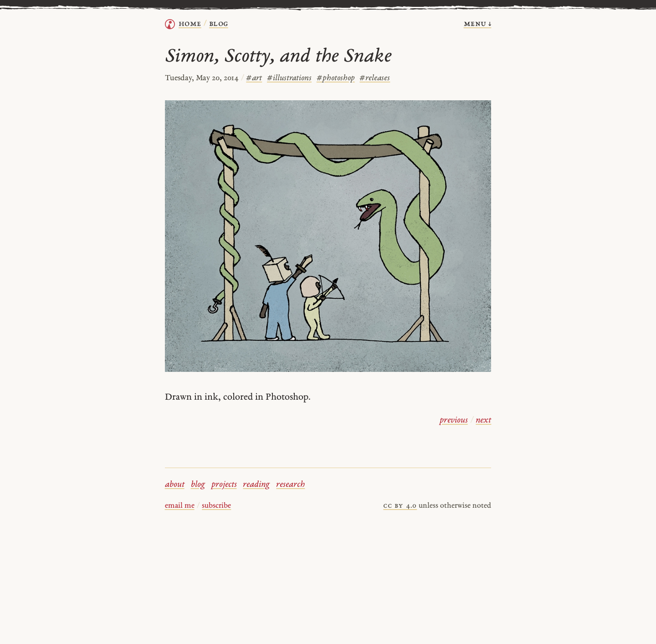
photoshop (336, 78)
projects (224, 485)
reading (256, 485)
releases (375, 78)
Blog (219, 24)
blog (198, 485)
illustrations (289, 78)
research (290, 485)
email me (180, 506)
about (175, 485)
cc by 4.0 (400, 506)
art (254, 78)
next (483, 420)
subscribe (216, 506)
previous (454, 420)
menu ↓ (478, 24)
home (190, 24)
